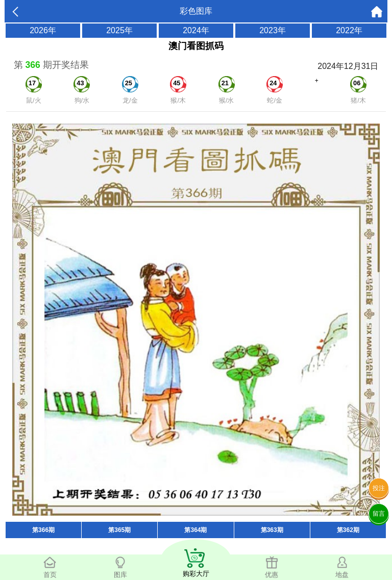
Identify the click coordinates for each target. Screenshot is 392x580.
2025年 (119, 30)
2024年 (196, 30)
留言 (379, 514)
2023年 (273, 30)
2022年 (349, 30)
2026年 (43, 30)
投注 (379, 488)
